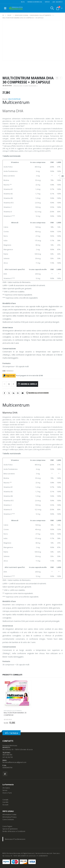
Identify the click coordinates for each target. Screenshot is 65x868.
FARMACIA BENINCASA (35, 2)
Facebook (4, 393)
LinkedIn (14, 393)
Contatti (5, 800)
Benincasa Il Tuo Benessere (15, 839)
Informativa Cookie (9, 814)
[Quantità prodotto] (9, 384)
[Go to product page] (17, 694)
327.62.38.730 (8, 757)
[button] (5, 8)
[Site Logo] (16, 8)
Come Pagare (7, 826)
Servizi (47, 2)
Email (23, 393)
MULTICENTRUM (14, 99)
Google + (18, 393)
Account (5, 805)
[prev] (57, 78)
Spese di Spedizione (10, 829)
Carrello (5, 802)
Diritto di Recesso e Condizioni (14, 831)
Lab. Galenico (57, 2)
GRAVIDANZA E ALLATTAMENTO (13, 711)
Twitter (9, 393)
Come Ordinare (8, 819)
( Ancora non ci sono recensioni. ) (25, 86)
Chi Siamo (6, 788)
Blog (23, 2)
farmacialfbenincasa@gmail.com (14, 762)
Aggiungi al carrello (29, 384)
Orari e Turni (7, 793)
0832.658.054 (7, 755)
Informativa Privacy (9, 817)
